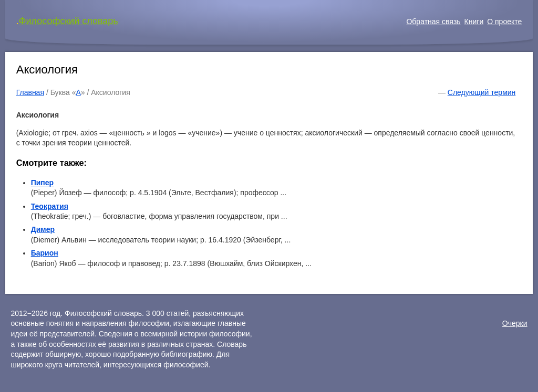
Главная (30, 92)
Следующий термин (482, 92)
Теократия (50, 206)
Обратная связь (433, 22)
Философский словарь (69, 21)
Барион (45, 253)
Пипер (42, 183)
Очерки (515, 323)
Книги (474, 22)
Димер (43, 229)
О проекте (504, 22)
